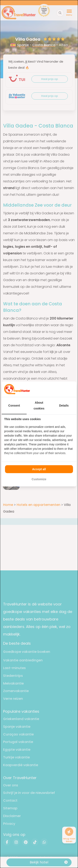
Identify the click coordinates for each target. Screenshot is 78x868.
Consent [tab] (14, 406)
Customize (39, 479)
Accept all (39, 469)
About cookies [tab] (39, 406)
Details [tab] (64, 406)
